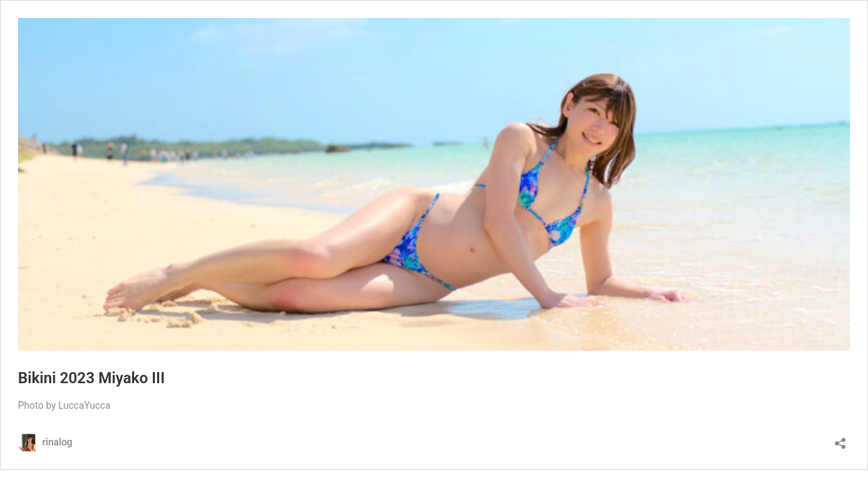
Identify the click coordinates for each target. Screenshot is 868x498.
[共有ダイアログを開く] (840, 439)
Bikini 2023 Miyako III (91, 378)
